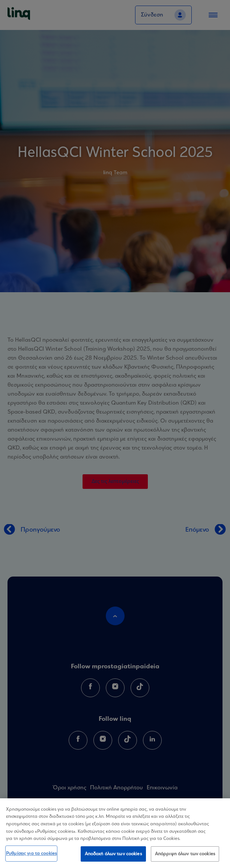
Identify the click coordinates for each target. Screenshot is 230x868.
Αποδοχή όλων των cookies (113, 857)
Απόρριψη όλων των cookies (185, 857)
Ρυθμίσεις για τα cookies (31, 856)
